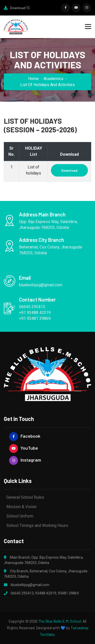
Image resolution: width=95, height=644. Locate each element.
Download (69, 170)
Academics (53, 79)
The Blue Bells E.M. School (60, 621)
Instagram (25, 460)
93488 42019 (46, 593)
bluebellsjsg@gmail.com (30, 585)
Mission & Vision (21, 507)
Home (33, 79)
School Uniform (20, 516)
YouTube (24, 448)
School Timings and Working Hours (37, 525)
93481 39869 (68, 593)
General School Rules (25, 497)
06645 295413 (22, 593)
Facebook (25, 436)
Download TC (17, 8)
